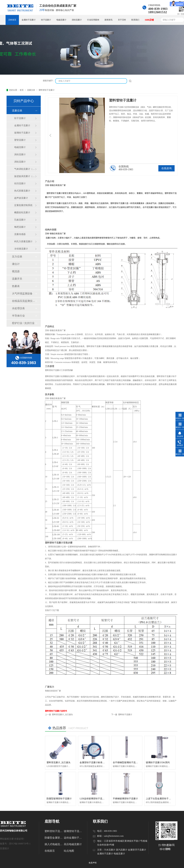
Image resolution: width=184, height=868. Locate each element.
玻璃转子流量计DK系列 (158, 762)
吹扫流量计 (20, 183)
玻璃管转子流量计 (73, 831)
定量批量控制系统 (23, 205)
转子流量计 (46, 20)
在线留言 (50, 851)
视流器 (16, 271)
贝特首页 (12, 20)
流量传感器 (20, 234)
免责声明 (93, 863)
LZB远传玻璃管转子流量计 (93, 799)
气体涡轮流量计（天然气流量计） (25, 169)
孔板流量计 (20, 220)
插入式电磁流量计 (54, 844)
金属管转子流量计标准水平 (93, 762)
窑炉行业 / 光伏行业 (23, 323)
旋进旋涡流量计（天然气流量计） (25, 176)
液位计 (16, 264)
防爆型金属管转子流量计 (54, 838)
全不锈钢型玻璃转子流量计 (126, 762)
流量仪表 (31, 90)
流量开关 (17, 279)
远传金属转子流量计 (73, 838)
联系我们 (135, 20)
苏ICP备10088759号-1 (20, 844)
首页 (22, 90)
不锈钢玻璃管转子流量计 (125, 799)
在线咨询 (166, 168)
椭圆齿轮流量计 (22, 212)
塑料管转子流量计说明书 (56, 711)
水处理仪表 (18, 308)
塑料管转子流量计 (47, 90)
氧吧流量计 (20, 227)
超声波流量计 (21, 198)
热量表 (16, 286)
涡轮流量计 (20, 162)
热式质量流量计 (22, 191)
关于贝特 (122, 20)
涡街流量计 (77, 20)
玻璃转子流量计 (22, 133)
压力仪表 (17, 257)
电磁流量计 (61, 20)
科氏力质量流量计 (23, 241)
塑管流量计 (20, 140)
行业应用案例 (93, 20)
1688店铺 (149, 20)
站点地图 (69, 851)
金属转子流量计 (29, 20)
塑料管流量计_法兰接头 (62, 715)
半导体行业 (18, 316)
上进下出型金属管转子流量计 (161, 799)
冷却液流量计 (21, 249)
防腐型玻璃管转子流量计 (59, 799)
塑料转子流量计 (125, 715)
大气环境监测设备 (22, 294)
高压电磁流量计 (73, 844)
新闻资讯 (109, 20)
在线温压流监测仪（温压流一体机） (23, 301)
